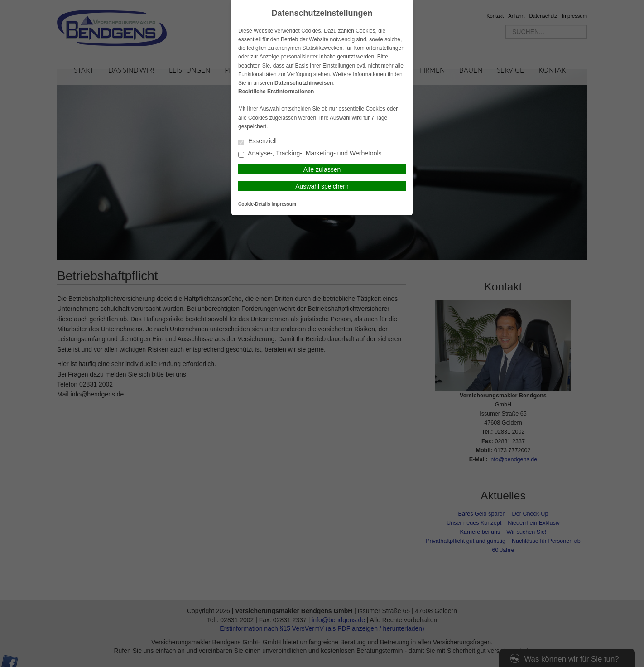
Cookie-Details (254, 204)
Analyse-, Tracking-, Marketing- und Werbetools (310, 154)
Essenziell (257, 142)
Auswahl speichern (322, 186)
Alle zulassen (322, 169)
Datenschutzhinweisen (304, 83)
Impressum (284, 204)
